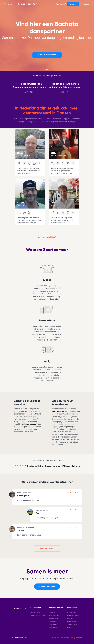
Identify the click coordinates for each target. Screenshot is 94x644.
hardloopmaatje (54, 615)
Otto (54, 153)
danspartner (53, 628)
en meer (70, 628)
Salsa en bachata (29, 424)
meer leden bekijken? (47, 237)
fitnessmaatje (72, 612)
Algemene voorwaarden (60, 638)
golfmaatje (52, 612)
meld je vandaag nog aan (47, 586)
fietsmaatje (53, 621)
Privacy (72, 638)
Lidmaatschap (35, 612)
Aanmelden (73, 4)
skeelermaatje (72, 625)
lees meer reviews (47, 548)
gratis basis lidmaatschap (62, 411)
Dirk (53, 202)
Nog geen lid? (61, 4)
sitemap (79, 638)
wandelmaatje (53, 618)
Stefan (21, 202)
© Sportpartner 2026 (19, 638)
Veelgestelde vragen (38, 615)
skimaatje (70, 618)
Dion (20, 153)
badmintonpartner (73, 615)
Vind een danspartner (47, 55)
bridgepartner (71, 621)
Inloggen (86, 4)
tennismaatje (53, 625)
